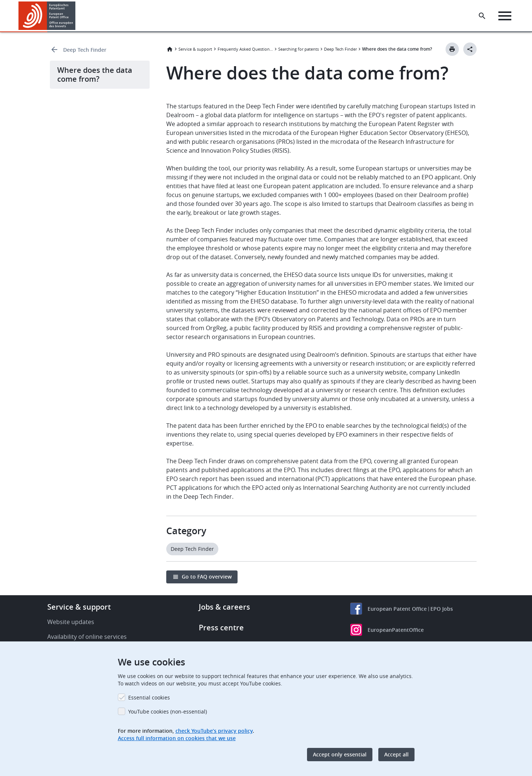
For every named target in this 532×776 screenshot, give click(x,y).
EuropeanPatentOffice (396, 630)
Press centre (221, 628)
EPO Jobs (442, 609)
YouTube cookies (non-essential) (168, 711)
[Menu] (505, 16)
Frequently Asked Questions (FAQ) (245, 49)
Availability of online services (87, 637)
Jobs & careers (224, 607)
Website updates (71, 622)
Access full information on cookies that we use (177, 738)
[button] (77, 16)
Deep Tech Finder (85, 50)
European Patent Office (397, 609)
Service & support (195, 49)
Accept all (396, 754)
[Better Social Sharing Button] (470, 49)
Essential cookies (149, 697)
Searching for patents (299, 49)
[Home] (47, 16)
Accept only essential (340, 754)
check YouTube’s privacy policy (214, 731)
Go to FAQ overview (207, 577)
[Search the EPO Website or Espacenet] (482, 16)
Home (170, 49)
